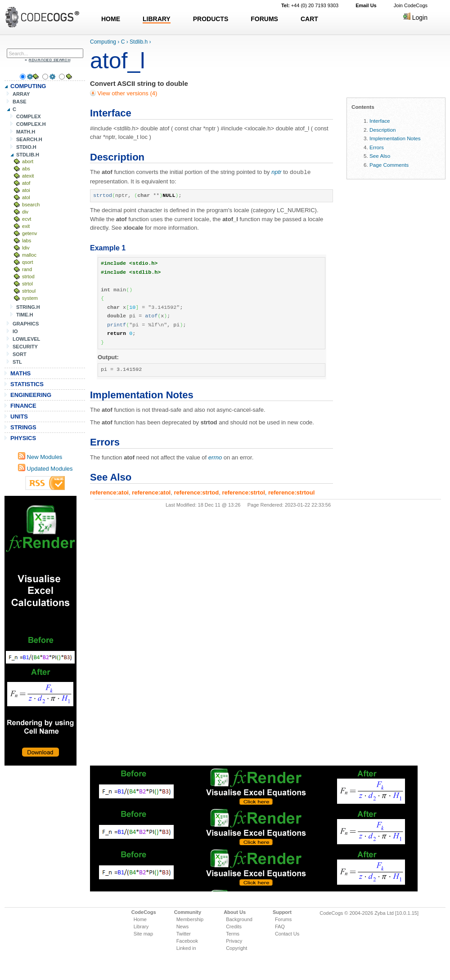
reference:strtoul (291, 492)
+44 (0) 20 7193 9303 (310, 5)
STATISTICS (27, 384)
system (30, 298)
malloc (29, 255)
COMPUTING (28, 86)
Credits (234, 927)
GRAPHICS (26, 324)
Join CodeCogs (411, 5)
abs (26, 169)
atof (26, 183)
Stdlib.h (139, 42)
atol (26, 197)
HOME (111, 19)
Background (239, 919)
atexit (28, 176)
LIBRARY (157, 19)
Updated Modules (45, 469)
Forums (283, 919)
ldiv (26, 248)
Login (415, 18)
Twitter (184, 934)
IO (15, 331)
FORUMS (264, 19)
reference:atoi (109, 492)
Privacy (234, 941)
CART (309, 19)
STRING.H (28, 307)
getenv (29, 233)
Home (140, 919)
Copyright (236, 948)
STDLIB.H (28, 155)
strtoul (29, 291)
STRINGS (23, 427)
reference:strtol (243, 492)
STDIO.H (26, 147)
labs (27, 241)
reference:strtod (196, 492)
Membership (190, 919)
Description (382, 130)
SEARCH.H (29, 139)
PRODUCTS (211, 19)
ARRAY (21, 94)
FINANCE (23, 406)
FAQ (280, 927)
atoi (26, 190)
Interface (380, 121)
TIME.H (25, 315)
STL (17, 362)
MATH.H (26, 132)
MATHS (20, 373)
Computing (103, 42)
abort (28, 161)
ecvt (27, 219)
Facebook (187, 941)
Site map (143, 934)
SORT (20, 354)
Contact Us (287, 934)
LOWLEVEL (26, 339)
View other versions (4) (126, 93)
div (25, 212)
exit (26, 226)
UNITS (19, 416)
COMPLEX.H (31, 124)
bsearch (31, 205)
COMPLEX (29, 116)
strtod (28, 276)
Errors (377, 147)
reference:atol (151, 492)
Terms (233, 934)
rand (27, 269)
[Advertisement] (40, 631)
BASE (20, 102)
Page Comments (389, 165)
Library (141, 927)
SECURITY (25, 347)
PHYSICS (23, 438)
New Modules (40, 457)
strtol (27, 284)
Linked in (186, 948)
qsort (28, 262)
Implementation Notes (395, 138)
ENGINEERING (31, 395)
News (183, 927)
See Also (380, 156)
